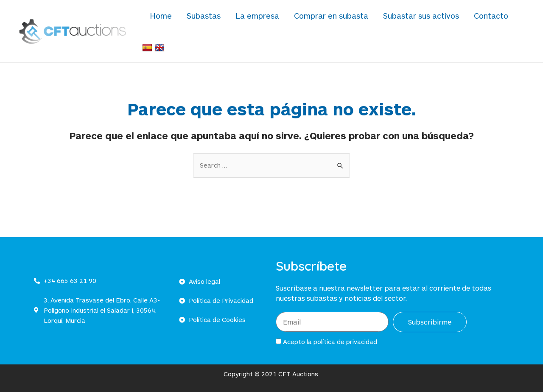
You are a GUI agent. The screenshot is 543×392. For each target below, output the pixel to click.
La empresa (265, 20)
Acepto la (330, 319)
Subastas (218, 20)
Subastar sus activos (416, 20)
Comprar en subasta (333, 20)
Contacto (480, 20)
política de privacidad (345, 319)
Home (182, 20)
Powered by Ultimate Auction (502, 381)
